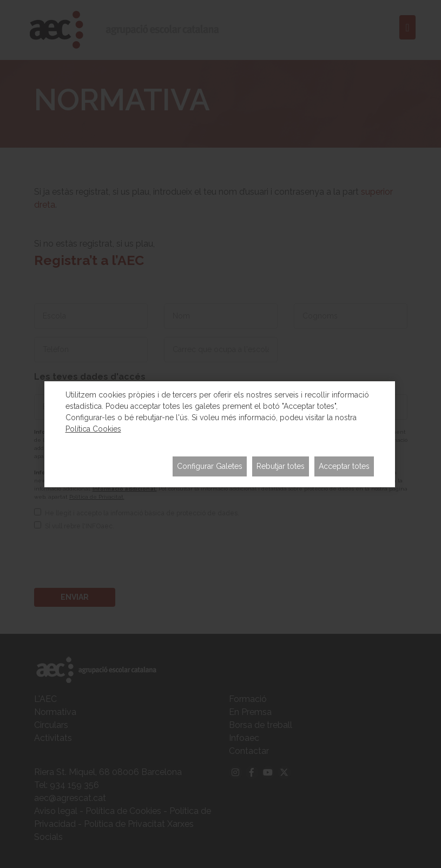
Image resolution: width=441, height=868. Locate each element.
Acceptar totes (344, 466)
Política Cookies (93, 429)
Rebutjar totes (281, 466)
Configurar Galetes (210, 466)
